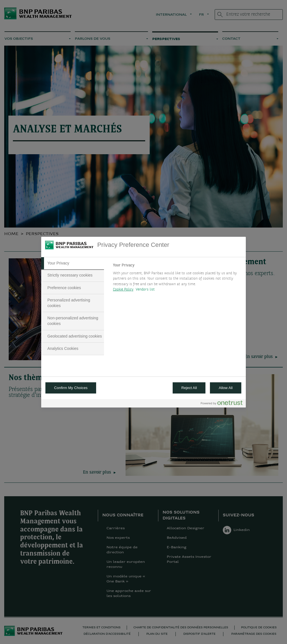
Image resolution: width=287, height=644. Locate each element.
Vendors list (145, 290)
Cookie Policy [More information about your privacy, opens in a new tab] (123, 290)
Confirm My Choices (71, 388)
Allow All (226, 388)
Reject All (189, 388)
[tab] (73, 263)
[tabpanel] (177, 279)
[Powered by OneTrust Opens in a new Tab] (222, 404)
